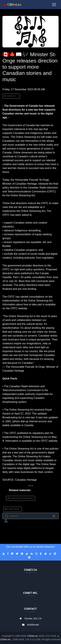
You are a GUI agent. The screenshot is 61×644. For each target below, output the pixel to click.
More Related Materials (20, 498)
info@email (33, 625)
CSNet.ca (32, 636)
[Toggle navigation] (54, 5)
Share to (10, 96)
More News (13, 509)
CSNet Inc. (6, 639)
